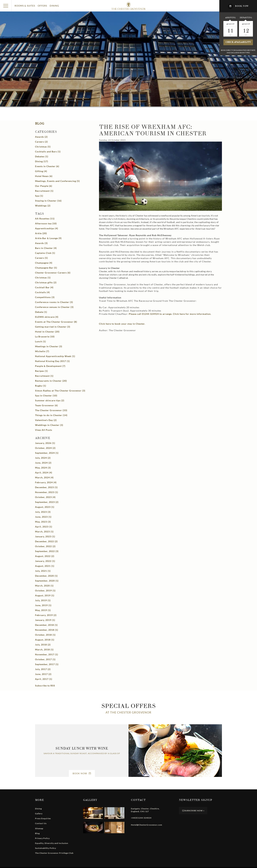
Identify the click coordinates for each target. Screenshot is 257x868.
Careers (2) (41, 142)
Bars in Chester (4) (46, 248)
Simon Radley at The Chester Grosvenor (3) (60, 391)
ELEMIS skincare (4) (47, 317)
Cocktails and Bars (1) (48, 151)
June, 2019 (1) (43, 605)
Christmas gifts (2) (46, 282)
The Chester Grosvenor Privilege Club (54, 853)
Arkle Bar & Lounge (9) (48, 238)
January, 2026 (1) (45, 443)
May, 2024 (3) (43, 468)
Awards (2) (41, 137)
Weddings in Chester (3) (49, 425)
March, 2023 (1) (44, 532)
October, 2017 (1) (45, 659)
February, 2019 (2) (46, 615)
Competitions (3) (45, 297)
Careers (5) (41, 258)
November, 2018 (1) (47, 630)
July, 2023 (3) (43, 512)
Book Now (82, 773)
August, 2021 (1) (45, 566)
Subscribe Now (193, 811)
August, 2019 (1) (45, 595)
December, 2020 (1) (46, 576)
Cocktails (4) (42, 292)
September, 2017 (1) (47, 664)
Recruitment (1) (44, 191)
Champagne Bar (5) (46, 268)
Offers (42, 6)
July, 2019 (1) (43, 600)
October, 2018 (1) (45, 635)
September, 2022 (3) (47, 551)
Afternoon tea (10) (46, 223)
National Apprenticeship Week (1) (55, 356)
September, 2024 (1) (47, 453)
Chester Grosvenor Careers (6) (53, 273)
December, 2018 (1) (46, 625)
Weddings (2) (43, 206)
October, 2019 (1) (45, 590)
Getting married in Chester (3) (53, 327)
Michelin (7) (42, 351)
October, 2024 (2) (45, 448)
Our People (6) (44, 186)
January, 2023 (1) (45, 536)
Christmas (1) (43, 278)
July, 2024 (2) (43, 458)
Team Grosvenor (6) (46, 405)
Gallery (39, 814)
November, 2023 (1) (47, 492)
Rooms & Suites (25, 6)
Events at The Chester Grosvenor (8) (56, 322)
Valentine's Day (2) (46, 420)
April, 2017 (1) (44, 679)
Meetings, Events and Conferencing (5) (57, 181)
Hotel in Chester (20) (47, 332)
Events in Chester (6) (47, 166)
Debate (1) (41, 312)
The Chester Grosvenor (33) (51, 410)
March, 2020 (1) (44, 586)
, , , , (145, 810)
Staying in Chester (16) (48, 201)
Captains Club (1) (45, 253)
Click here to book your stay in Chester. (122, 324)
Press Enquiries (43, 818)
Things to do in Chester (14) (51, 415)
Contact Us (41, 823)
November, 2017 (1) (47, 654)
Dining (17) (42, 161)
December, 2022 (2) (46, 541)
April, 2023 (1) (44, 527)
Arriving (230, 18)
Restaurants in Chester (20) (51, 381)
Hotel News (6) (44, 176)
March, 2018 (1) (44, 649)
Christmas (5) (43, 147)
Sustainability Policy (46, 848)
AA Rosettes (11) (45, 219)
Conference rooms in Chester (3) (54, 302)
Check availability (238, 42)
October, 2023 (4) (45, 497)
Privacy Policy (42, 838)
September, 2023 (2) (47, 502)
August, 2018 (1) (45, 640)
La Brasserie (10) (45, 336)
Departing (246, 18)
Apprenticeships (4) (47, 228)
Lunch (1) (40, 341)
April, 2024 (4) (44, 473)
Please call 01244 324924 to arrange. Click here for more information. (170, 314)
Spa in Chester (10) (46, 395)
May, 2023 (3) (43, 522)
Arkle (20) (41, 233)
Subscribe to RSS (45, 686)
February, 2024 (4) (46, 482)
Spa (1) (39, 196)
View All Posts (44, 430)
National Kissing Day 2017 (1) (52, 361)
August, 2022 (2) (45, 556)
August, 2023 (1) (45, 507)
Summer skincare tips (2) (50, 400)
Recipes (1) (41, 371)
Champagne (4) (44, 263)
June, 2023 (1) (43, 517)
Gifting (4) (41, 171)
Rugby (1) (41, 386)
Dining (54, 6)
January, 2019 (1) (45, 620)
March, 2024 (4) (44, 477)
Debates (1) (42, 156)
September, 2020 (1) (47, 581)
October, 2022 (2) (45, 546)
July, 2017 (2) (43, 669)
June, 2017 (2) (43, 674)
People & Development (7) (50, 366)
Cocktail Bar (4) (44, 287)
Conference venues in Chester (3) (54, 307)
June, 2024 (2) (43, 463)
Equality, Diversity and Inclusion (52, 843)
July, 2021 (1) (43, 571)
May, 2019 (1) (43, 610)
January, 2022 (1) (45, 561)
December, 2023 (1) (46, 487)
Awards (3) (41, 243)
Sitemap (39, 828)
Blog (40, 124)
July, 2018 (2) (43, 645)
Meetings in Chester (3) (49, 346)
